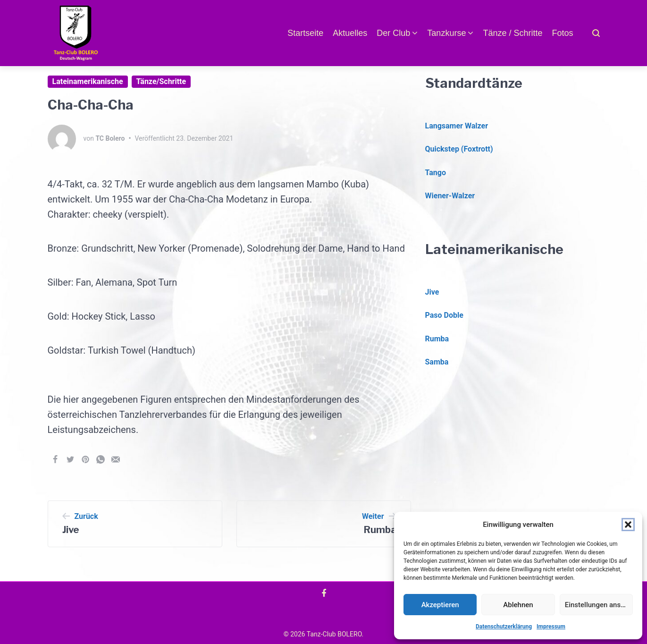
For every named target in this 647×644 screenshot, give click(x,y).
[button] (628, 525)
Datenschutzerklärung (504, 627)
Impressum (551, 627)
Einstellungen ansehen (599, 605)
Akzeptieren (440, 605)
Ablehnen (518, 605)
